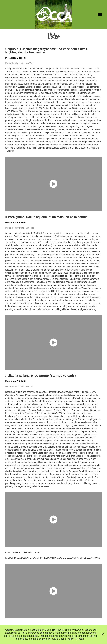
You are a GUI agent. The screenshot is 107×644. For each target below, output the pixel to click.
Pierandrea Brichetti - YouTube (20, 63)
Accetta (80, 639)
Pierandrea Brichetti (15, 58)
